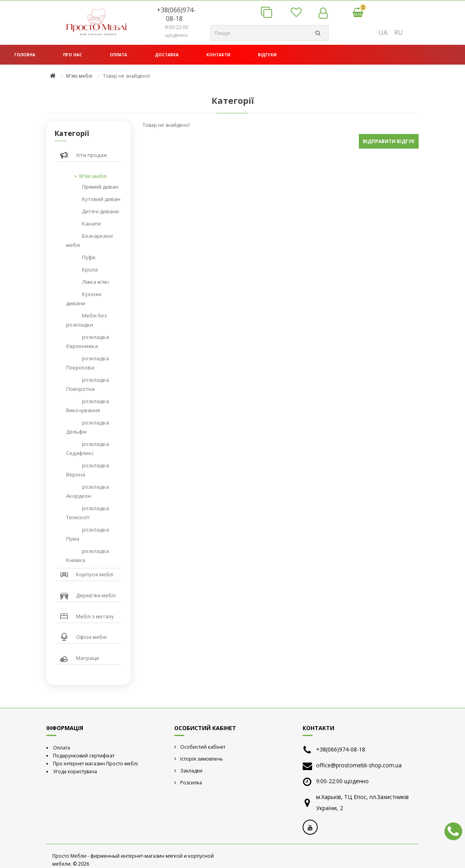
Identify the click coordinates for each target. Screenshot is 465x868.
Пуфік (89, 257)
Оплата (118, 55)
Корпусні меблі (95, 574)
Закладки (191, 771)
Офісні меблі (91, 637)
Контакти (218, 55)
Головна (25, 55)
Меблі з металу (95, 616)
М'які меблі (79, 76)
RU (398, 33)
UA (383, 33)
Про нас (72, 55)
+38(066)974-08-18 (176, 14)
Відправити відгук (389, 141)
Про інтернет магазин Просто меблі (95, 764)
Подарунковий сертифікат (84, 756)
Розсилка (191, 783)
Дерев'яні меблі (96, 595)
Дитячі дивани (100, 211)
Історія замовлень (202, 759)
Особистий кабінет (203, 747)
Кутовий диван (101, 199)
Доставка (167, 55)
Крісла (90, 270)
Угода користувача (75, 771)
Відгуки (267, 55)
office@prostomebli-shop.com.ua (359, 765)
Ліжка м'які (95, 282)
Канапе (91, 224)
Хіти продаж (91, 155)
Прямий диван (100, 187)
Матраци (88, 658)
